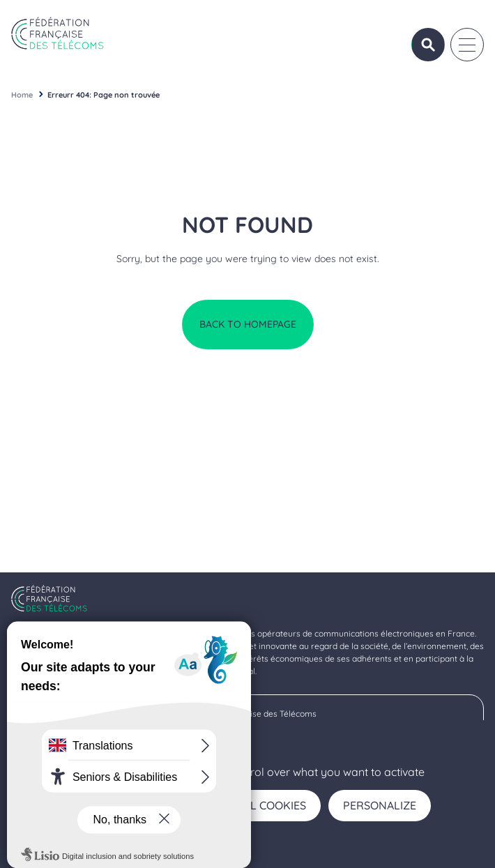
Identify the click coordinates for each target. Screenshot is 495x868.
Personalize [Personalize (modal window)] (380, 805)
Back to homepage (248, 324)
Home (22, 95)
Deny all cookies (256, 805)
